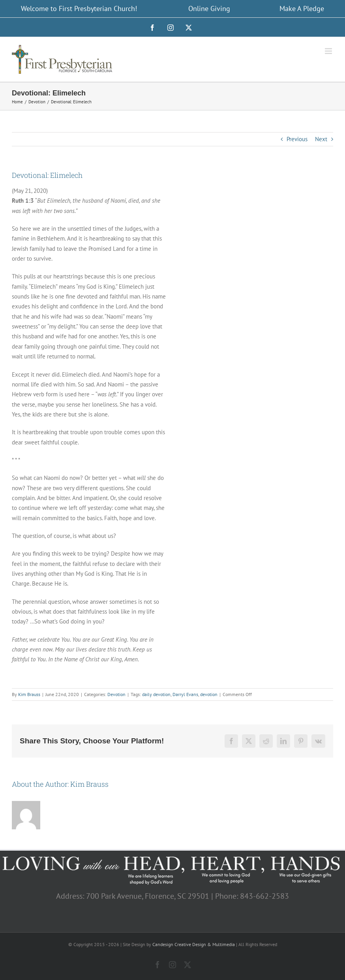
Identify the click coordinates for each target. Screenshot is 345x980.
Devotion (116, 694)
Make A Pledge (302, 8)
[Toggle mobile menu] (329, 51)
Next (321, 139)
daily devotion (156, 694)
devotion (209, 694)
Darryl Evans (185, 694)
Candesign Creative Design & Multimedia (194, 944)
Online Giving (209, 8)
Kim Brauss (29, 694)
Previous (297, 139)
